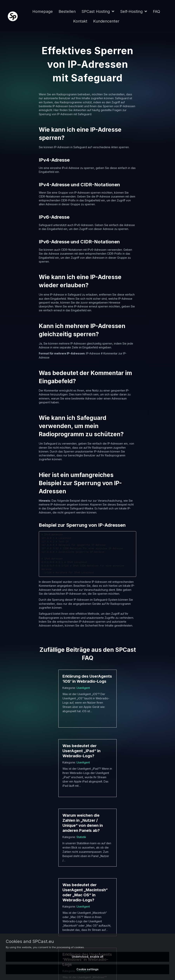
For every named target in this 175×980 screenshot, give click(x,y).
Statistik (81, 837)
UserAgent (83, 688)
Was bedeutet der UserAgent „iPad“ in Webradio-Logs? (81, 751)
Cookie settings (87, 969)
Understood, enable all (87, 957)
